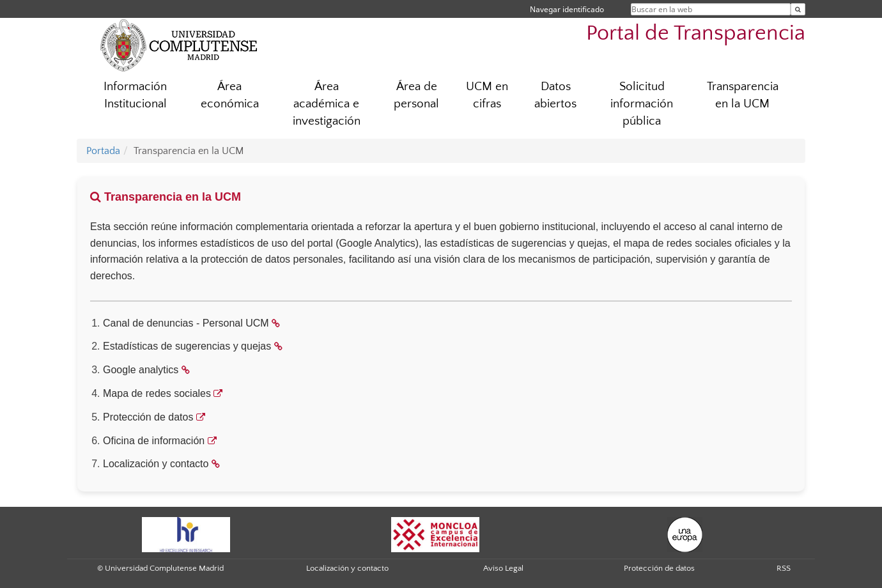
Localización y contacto (156, 464)
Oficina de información (154, 441)
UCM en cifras (487, 95)
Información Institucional (135, 95)
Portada (103, 151)
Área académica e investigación (327, 104)
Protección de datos (148, 417)
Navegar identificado (567, 9)
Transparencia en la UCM (743, 95)
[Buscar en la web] (798, 9)
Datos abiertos (555, 95)
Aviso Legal (503, 568)
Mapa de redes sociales (157, 393)
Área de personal (416, 95)
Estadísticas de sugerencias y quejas (187, 346)
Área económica (230, 95)
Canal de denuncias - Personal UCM (186, 323)
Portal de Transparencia (696, 34)
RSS (784, 568)
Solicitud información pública (642, 104)
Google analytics (141, 370)
